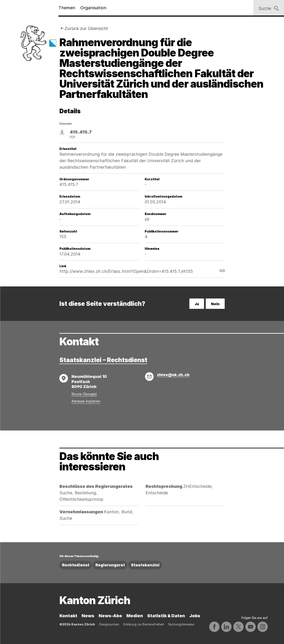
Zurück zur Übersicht (86, 28)
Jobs (195, 616)
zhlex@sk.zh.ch (173, 375)
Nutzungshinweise (181, 624)
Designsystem (109, 624)
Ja (197, 304)
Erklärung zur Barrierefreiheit (144, 624)
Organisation (93, 8)
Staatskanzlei (145, 565)
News (88, 616)
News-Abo (110, 616)
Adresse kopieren (86, 401)
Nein (215, 304)
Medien (135, 616)
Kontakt (68, 616)
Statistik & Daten (166, 616)
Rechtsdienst (76, 565)
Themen (67, 8)
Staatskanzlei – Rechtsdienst (103, 360)
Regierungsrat (110, 565)
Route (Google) (84, 394)
